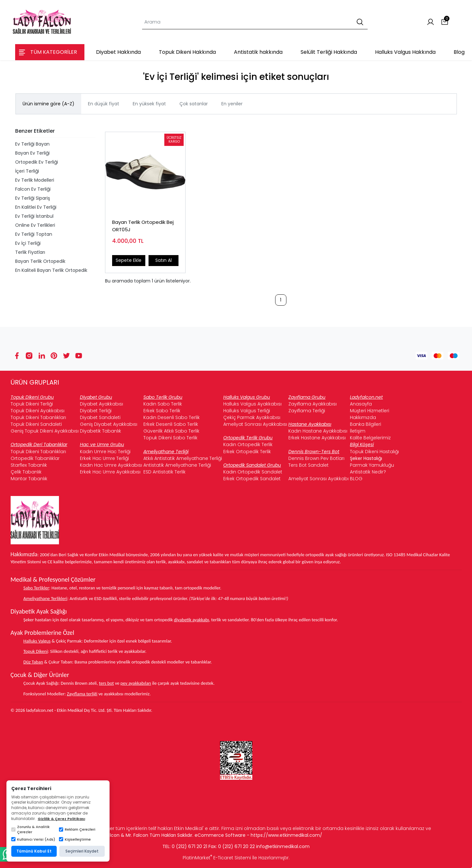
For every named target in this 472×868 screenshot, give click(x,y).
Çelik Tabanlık (26, 472)
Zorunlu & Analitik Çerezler (30, 830)
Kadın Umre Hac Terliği (105, 452)
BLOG (356, 479)
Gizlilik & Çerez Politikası (61, 819)
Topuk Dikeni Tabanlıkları (38, 417)
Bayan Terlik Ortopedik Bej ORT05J (143, 226)
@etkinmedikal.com (287, 846)
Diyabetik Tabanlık (101, 431)
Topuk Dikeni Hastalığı (374, 452)
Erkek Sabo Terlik (162, 411)
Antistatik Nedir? (368, 472)
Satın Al (164, 260)
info (260, 846)
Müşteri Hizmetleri (370, 411)
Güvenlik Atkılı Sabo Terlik (171, 431)
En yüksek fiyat (149, 104)
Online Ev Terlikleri (35, 225)
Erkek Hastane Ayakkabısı (317, 438)
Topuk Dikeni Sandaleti (36, 424)
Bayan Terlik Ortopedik (40, 261)
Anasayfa (361, 404)
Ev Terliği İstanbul (34, 216)
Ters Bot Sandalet (308, 465)
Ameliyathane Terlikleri (45, 598)
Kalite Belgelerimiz (370, 438)
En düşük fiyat (104, 104)
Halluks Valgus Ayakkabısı (252, 404)
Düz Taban (33, 662)
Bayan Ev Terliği (32, 153)
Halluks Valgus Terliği (247, 411)
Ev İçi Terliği (28, 243)
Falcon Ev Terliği (33, 189)
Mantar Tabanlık (29, 479)
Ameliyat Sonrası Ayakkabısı (255, 424)
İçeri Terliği (27, 171)
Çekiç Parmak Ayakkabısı (252, 417)
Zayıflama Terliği (307, 411)
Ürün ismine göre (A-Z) (48, 104)
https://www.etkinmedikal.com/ (286, 835)
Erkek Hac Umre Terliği (104, 458)
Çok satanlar (194, 104)
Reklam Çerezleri (77, 829)
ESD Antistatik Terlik (164, 472)
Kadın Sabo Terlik (163, 404)
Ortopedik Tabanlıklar (35, 458)
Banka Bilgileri (366, 424)
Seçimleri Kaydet (82, 851)
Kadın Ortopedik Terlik (248, 444)
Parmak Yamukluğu (372, 465)
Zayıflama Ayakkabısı (313, 404)
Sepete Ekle (129, 260)
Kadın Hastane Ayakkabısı (318, 431)
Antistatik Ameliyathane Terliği (177, 465)
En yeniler (232, 104)
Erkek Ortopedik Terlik (247, 452)
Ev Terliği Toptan (34, 234)
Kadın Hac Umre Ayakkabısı (111, 465)
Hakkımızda (363, 417)
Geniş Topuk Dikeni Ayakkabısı (45, 431)
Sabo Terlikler (36, 588)
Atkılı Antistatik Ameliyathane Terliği (183, 458)
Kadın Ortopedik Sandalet (253, 472)
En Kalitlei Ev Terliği (36, 207)
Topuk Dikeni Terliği (32, 404)
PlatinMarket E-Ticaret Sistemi (217, 858)
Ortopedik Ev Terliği (37, 162)
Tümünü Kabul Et (34, 851)
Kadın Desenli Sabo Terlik (172, 417)
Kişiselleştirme (75, 839)
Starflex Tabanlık (29, 465)
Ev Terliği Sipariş (33, 198)
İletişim (358, 431)
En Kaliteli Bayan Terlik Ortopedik (51, 270)
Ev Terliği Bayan (32, 144)
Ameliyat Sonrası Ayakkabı (318, 479)
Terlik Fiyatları (30, 252)
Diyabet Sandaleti (100, 417)
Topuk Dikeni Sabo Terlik (170, 438)
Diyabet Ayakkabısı (101, 404)
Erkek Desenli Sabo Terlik (171, 424)
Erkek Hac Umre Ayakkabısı (110, 472)
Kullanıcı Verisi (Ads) (33, 839)
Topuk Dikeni (36, 651)
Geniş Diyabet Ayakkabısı (109, 424)
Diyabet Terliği (96, 411)
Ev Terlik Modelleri (35, 180)
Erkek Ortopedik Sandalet (252, 479)
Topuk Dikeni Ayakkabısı (38, 411)
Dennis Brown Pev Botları (316, 458)
